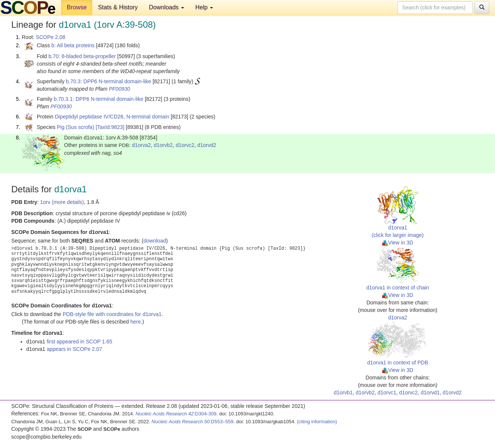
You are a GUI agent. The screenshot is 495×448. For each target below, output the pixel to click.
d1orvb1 (343, 393)
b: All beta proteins (73, 45)
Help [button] (204, 7)
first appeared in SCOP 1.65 (79, 342)
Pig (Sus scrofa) (76, 127)
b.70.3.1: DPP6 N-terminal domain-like (98, 99)
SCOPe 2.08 (50, 37)
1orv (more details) (62, 202)
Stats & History (118, 7)
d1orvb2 (163, 145)
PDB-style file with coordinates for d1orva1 (112, 314)
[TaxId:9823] (110, 127)
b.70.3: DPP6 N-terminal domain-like (109, 81)
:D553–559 (193, 422)
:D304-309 (176, 414)
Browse (77, 7)
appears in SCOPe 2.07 (74, 349)
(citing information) (317, 422)
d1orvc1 (387, 393)
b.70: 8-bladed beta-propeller (82, 56)
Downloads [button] (166, 7)
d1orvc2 (185, 145)
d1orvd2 (207, 145)
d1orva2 (142, 145)
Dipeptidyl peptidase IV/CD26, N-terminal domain (112, 117)
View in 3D (398, 243)
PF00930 (119, 89)
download (155, 241)
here (135, 322)
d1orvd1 (430, 393)
